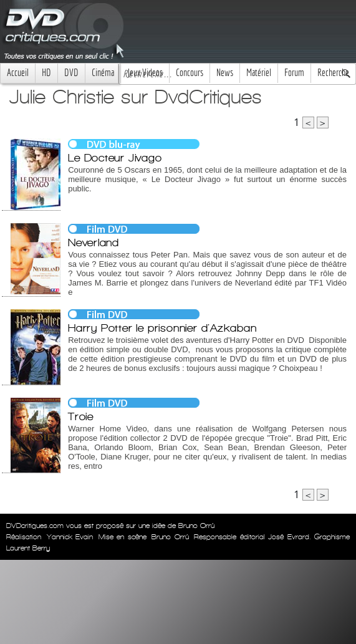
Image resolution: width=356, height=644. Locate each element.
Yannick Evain (70, 537)
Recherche (333, 73)
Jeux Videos (145, 73)
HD (46, 73)
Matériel (259, 73)
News (225, 73)
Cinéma (103, 73)
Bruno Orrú (170, 537)
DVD (71, 73)
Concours (190, 73)
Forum (294, 73)
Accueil (18, 73)
